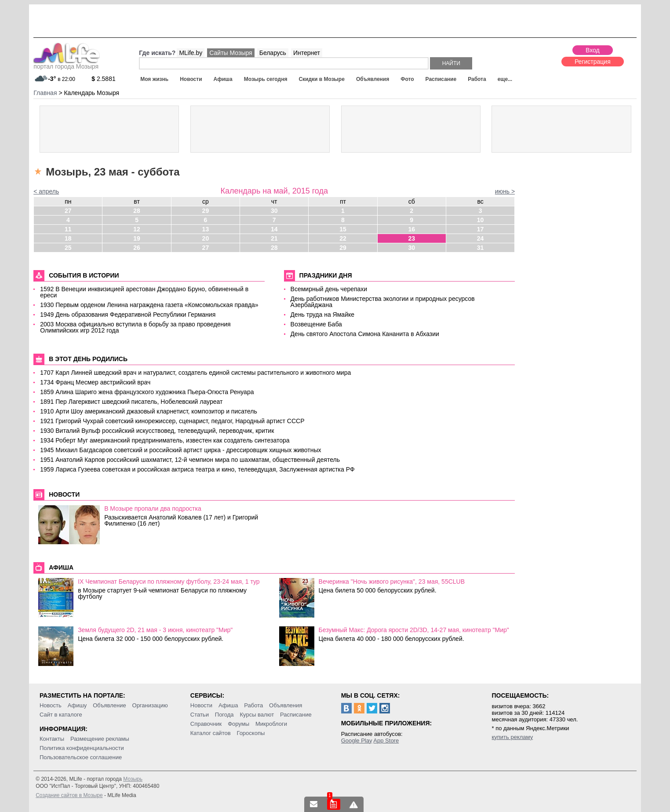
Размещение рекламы (100, 739)
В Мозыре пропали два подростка (153, 508)
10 (481, 220)
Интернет (307, 53)
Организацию (150, 705)
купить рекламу (512, 737)
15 (343, 229)
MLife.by (191, 53)
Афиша (223, 79)
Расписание (441, 79)
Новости (191, 79)
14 (274, 229)
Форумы (239, 724)
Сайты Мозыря (231, 53)
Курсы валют (257, 715)
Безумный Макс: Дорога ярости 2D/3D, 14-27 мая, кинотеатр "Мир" (414, 630)
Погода (224, 715)
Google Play (357, 741)
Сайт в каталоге (61, 715)
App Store (386, 741)
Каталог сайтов (211, 733)
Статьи (200, 715)
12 (137, 229)
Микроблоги (271, 724)
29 (206, 211)
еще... (505, 79)
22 (343, 238)
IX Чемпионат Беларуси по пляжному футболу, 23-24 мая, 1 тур (169, 582)
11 (68, 229)
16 (411, 229)
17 (481, 229)
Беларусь (273, 53)
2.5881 (104, 79)
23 (411, 238)
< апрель (46, 191)
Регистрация (593, 62)
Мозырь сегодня (266, 79)
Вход (593, 50)
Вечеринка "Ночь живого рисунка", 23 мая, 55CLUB (392, 582)
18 (68, 238)
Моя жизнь (154, 79)
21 (274, 238)
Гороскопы (251, 733)
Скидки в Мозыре (321, 79)
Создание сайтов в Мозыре (69, 795)
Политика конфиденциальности (82, 748)
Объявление (109, 705)
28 (137, 211)
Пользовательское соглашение (81, 757)
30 (274, 211)
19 (137, 238)
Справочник (206, 724)
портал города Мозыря (67, 64)
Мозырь (133, 779)
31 (481, 248)
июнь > (505, 191)
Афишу (77, 705)
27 (68, 211)
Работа (477, 79)
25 (68, 248)
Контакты (52, 739)
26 (137, 248)
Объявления (373, 79)
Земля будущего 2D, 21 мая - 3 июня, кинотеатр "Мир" (155, 630)
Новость (51, 705)
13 (206, 229)
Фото (407, 79)
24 (481, 238)
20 (206, 238)
